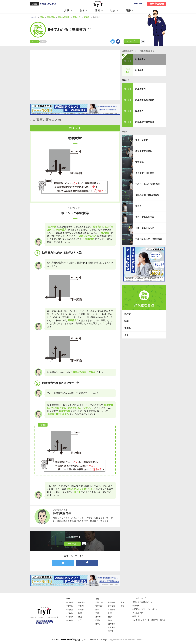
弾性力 (138, 206)
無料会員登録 (157, 4)
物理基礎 (112, 602)
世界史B (111, 627)
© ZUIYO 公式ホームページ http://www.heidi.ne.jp (79, 640)
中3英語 (70, 610)
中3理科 (81, 610)
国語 (128, 11)
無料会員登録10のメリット (143, 602)
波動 (126, 321)
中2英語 (70, 606)
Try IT (98, 4)
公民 (80, 620)
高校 (97, 599)
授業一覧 (136, 616)
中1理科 (81, 602)
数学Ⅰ (98, 610)
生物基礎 (112, 610)
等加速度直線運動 (144, 151)
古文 (122, 602)
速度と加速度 (141, 140)
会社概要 (136, 606)
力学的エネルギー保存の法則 (149, 239)
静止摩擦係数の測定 (145, 100)
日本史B (111, 624)
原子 (126, 335)
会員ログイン (139, 4)
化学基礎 (112, 606)
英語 (67, 11)
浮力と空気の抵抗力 (145, 217)
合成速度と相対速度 (145, 173)
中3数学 (70, 620)
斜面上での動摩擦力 (145, 122)
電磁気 (127, 328)
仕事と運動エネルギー (146, 228)
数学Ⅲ (98, 617)
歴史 (80, 617)
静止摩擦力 (140, 89)
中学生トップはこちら (48, 4)
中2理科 (81, 606)
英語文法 (99, 602)
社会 (113, 11)
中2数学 (70, 617)
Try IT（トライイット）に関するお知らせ (149, 620)
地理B (110, 631)
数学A (98, 620)
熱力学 (127, 314)
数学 (82, 11)
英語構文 (99, 606)
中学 (68, 599)
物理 (110, 613)
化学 (110, 617)
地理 (80, 613)
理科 (98, 11)
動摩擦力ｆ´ (141, 59)
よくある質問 (138, 613)
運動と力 (126, 80)
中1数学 (70, 613)
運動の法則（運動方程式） (148, 195)
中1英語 (70, 602)
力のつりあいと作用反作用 (148, 184)
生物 (110, 620)
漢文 (122, 606)
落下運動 (139, 162)
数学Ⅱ (98, 613)
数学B (98, 624)
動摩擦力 (139, 70)
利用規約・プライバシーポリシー (146, 609)
